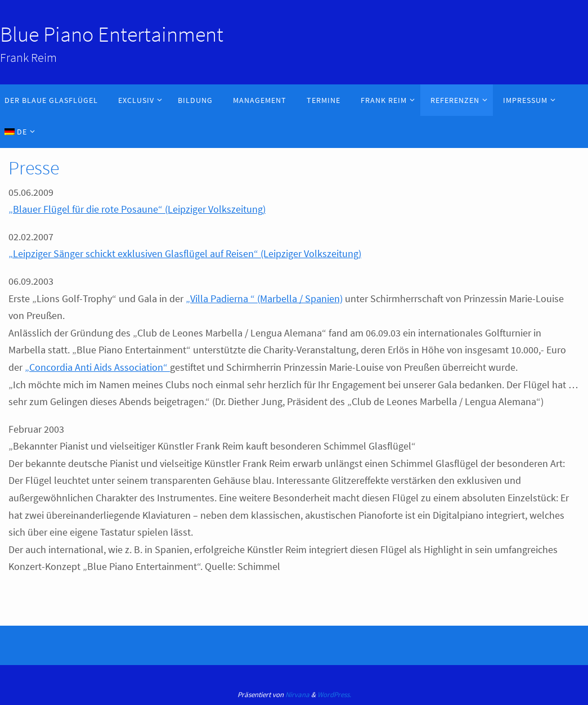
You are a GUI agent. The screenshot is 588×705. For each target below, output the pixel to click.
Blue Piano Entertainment (112, 34)
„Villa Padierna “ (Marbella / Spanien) (264, 298)
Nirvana (297, 695)
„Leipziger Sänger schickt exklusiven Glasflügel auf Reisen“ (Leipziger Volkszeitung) (185, 253)
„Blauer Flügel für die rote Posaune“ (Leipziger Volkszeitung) (137, 209)
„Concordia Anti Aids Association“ (97, 367)
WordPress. (334, 695)
